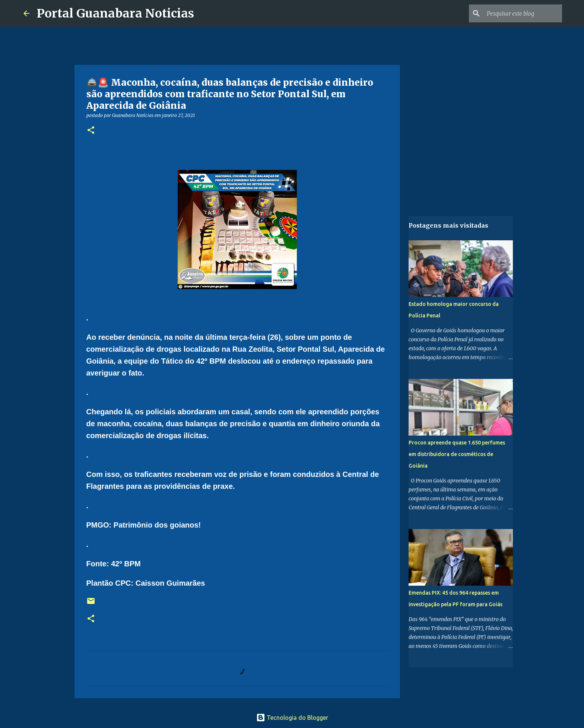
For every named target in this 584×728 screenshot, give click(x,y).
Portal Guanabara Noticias (115, 13)
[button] (91, 131)
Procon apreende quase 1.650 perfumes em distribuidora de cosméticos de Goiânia (457, 454)
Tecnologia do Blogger (292, 718)
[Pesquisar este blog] (523, 13)
